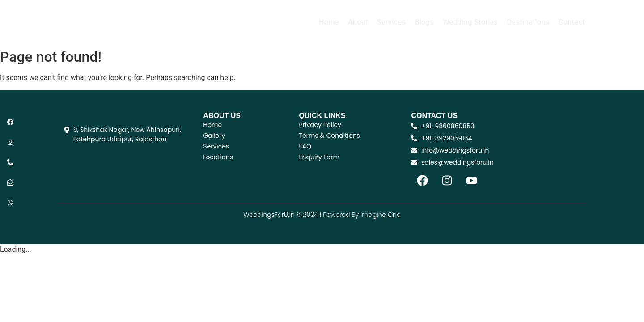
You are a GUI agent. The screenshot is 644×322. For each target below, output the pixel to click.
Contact (572, 22)
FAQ (305, 146)
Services (391, 22)
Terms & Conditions (329, 136)
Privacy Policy (320, 125)
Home (329, 22)
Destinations (528, 22)
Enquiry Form (319, 157)
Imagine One (381, 215)
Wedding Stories (470, 22)
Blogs (424, 22)
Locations (218, 157)
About (358, 22)
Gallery (214, 136)
